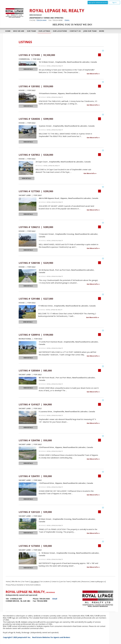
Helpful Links (76, 582)
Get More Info (93, 74)
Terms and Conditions (33, 585)
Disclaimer (20, 585)
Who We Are (19, 31)
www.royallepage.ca (98, 582)
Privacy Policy (10, 585)
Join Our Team (90, 31)
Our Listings (44, 31)
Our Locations (60, 31)
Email (67, 20)
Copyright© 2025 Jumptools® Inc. (17, 637)
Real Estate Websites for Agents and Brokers (51, 637)
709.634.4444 (41, 20)
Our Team (31, 31)
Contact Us (75, 31)
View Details (28, 69)
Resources (86, 582)
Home (8, 31)
